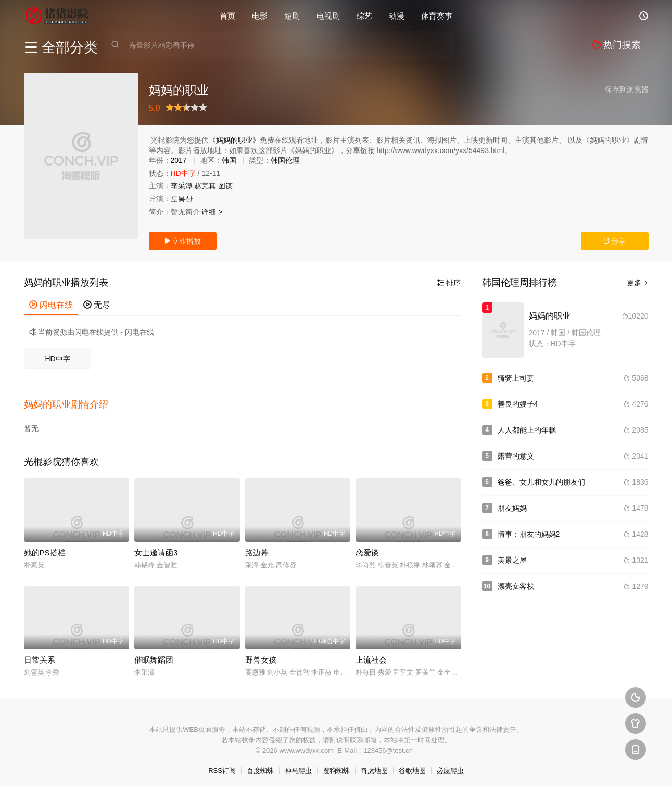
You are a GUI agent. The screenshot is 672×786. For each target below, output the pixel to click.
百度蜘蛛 (260, 765)
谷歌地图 (412, 765)
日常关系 (40, 655)
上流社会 (371, 655)
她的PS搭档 (45, 547)
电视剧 (328, 15)
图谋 (225, 186)
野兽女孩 (261, 655)
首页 (227, 15)
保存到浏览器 (627, 90)
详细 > (212, 212)
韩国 (229, 160)
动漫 (397, 15)
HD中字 (57, 359)
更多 (638, 283)
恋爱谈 (367, 547)
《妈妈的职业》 (234, 140)
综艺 (364, 15)
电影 (260, 15)
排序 (449, 283)
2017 (179, 160)
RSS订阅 (222, 765)
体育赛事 (437, 15)
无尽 (97, 305)
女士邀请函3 (156, 547)
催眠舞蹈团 (154, 655)
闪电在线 (51, 305)
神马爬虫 (298, 765)
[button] (71, 401)
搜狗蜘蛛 (336, 765)
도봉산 (182, 199)
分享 (615, 241)
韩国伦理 (285, 160)
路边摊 (257, 547)
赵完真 (205, 186)
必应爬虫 (450, 765)
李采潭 (182, 186)
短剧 (292, 15)
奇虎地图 (374, 765)
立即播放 (183, 241)
